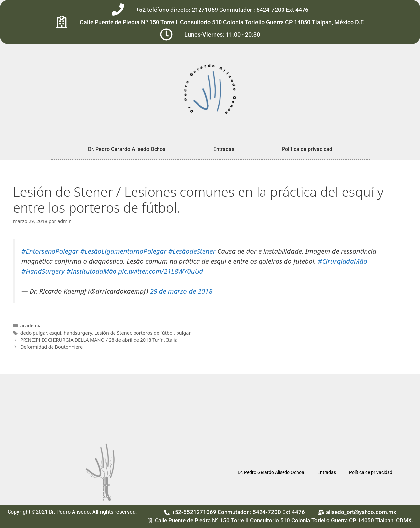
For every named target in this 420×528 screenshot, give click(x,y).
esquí (55, 333)
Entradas (224, 149)
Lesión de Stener (113, 333)
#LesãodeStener (192, 251)
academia (31, 325)
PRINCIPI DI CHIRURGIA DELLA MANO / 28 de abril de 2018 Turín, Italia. (100, 340)
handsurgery (78, 333)
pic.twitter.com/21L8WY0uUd (161, 271)
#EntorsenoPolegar (50, 251)
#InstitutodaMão (91, 271)
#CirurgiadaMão (342, 261)
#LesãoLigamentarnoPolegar (123, 251)
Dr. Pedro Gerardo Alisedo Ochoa (127, 149)
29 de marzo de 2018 (181, 291)
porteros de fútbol (153, 333)
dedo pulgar (34, 333)
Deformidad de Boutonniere (52, 347)
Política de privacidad (307, 149)
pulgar (183, 333)
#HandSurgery (43, 271)
